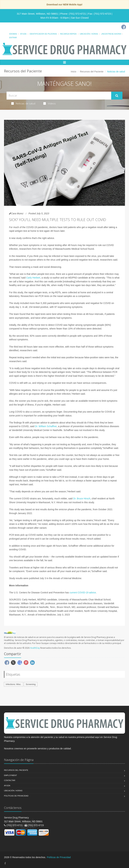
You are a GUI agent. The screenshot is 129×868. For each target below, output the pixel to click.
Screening (31, 684)
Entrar (13, 38)
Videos (50, 103)
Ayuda (23, 34)
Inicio (73, 72)
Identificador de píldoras (43, 34)
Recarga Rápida (68, 34)
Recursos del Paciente (92, 72)
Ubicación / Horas (89, 34)
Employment (10, 775)
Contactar (10, 780)
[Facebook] (124, 27)
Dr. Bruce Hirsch (82, 499)
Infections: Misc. (14, 684)
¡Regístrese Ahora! (111, 34)
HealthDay (35, 648)
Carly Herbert (33, 278)
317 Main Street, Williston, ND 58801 (37, 14)
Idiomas (13, 34)
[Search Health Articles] (59, 96)
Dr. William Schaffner (46, 426)
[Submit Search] (117, 96)
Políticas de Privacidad (16, 796)
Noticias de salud (23, 103)
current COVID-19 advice (83, 593)
